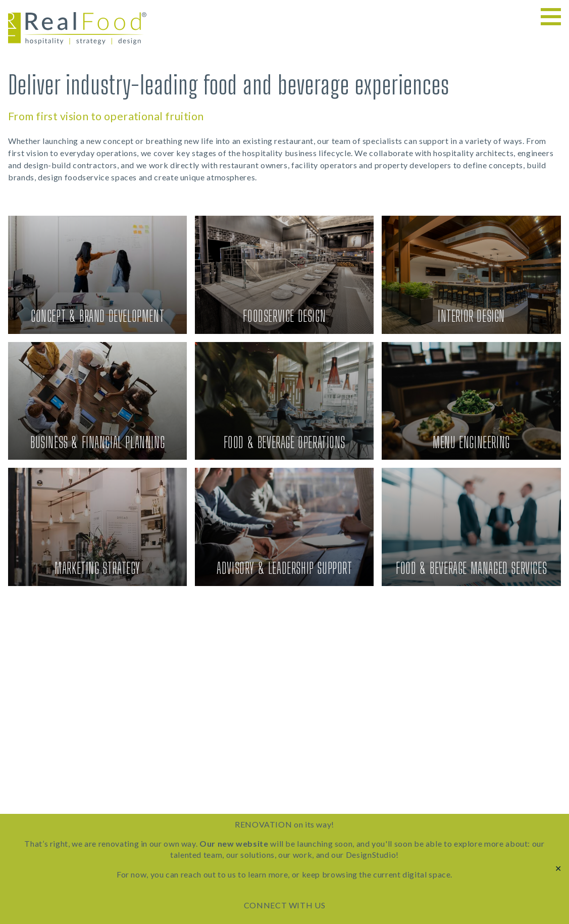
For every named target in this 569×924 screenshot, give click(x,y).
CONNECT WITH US (285, 905)
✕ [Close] (558, 869)
